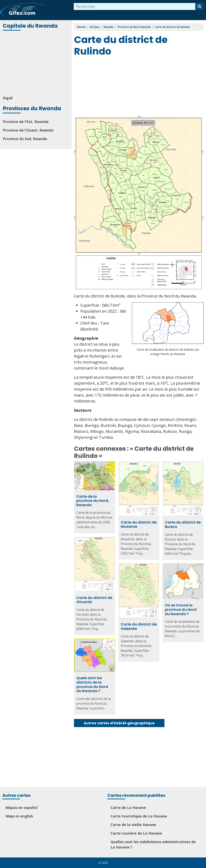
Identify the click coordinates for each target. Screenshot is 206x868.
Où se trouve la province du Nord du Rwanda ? (181, 609)
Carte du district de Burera (183, 524)
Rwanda (109, 27)
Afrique (95, 27)
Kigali (8, 98)
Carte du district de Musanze (139, 524)
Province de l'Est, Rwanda (26, 122)
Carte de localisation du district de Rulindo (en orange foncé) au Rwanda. (168, 352)
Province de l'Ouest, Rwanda (28, 130)
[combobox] (135, 6)
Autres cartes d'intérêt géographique (119, 723)
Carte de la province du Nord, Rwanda (93, 501)
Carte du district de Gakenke (139, 626)
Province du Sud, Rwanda (25, 139)
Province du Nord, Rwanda (134, 27)
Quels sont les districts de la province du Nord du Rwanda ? (92, 684)
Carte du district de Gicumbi (94, 599)
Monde (81, 27)
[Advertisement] (36, 63)
